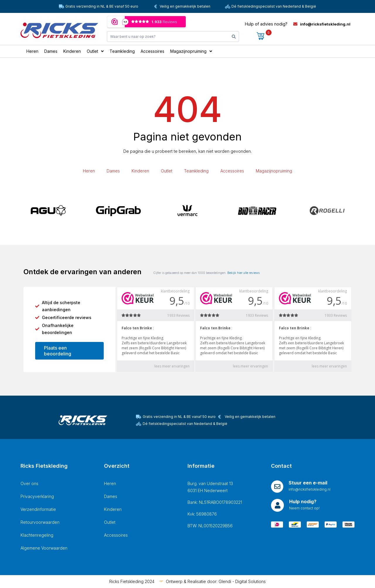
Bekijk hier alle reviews (243, 273)
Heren (89, 171)
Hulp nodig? (303, 501)
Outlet (167, 171)
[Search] (234, 37)
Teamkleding (196, 171)
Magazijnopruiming (274, 171)
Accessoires (232, 171)
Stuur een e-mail (308, 483)
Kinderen (140, 171)
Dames (113, 171)
